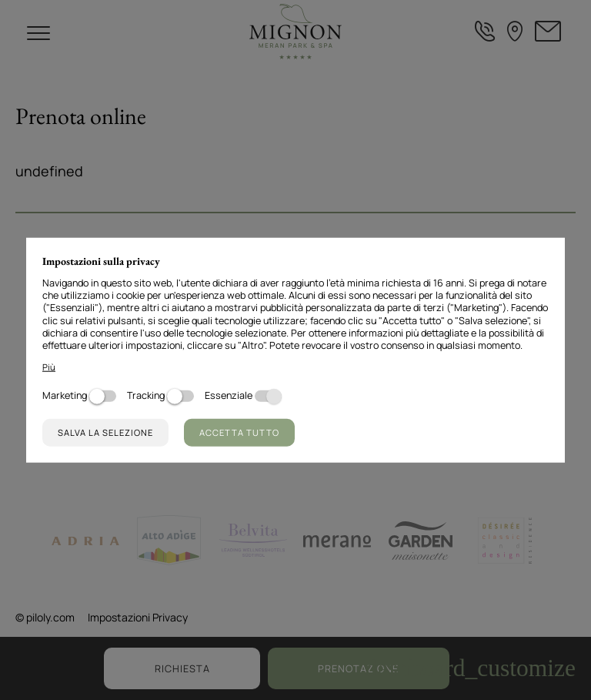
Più (49, 367)
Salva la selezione (105, 432)
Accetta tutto (239, 432)
